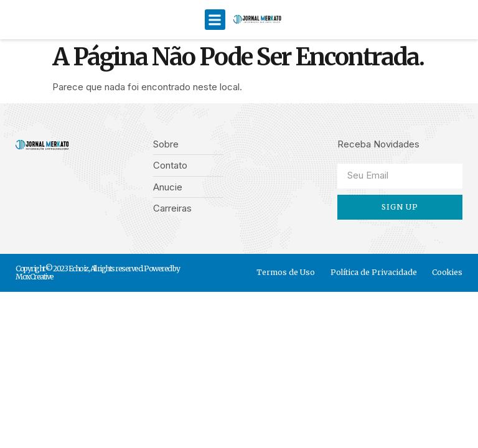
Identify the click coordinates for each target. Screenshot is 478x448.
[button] (215, 20)
